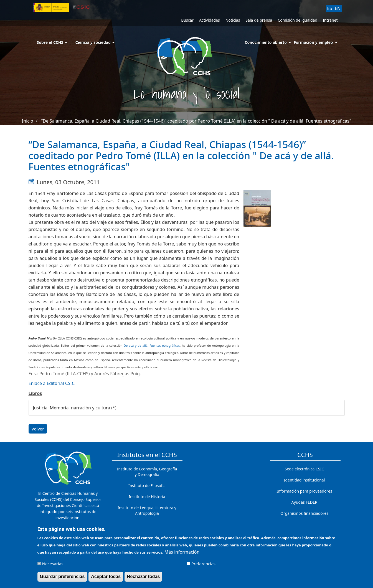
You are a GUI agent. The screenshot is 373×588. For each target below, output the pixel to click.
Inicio (28, 121)
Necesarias (53, 566)
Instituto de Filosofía (147, 486)
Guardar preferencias (62, 579)
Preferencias (203, 566)
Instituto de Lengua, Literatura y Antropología (147, 510)
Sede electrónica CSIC (304, 469)
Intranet (330, 20)
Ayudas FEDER (304, 502)
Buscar (187, 20)
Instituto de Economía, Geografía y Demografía (147, 472)
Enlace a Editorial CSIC (52, 383)
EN (338, 8)
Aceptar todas (106, 579)
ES (330, 8)
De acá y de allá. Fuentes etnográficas (152, 345)
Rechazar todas (143, 579)
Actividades (210, 20)
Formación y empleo (313, 42)
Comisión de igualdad (297, 20)
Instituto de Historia (147, 497)
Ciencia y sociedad (95, 42)
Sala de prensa (259, 20)
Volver (38, 429)
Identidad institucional (305, 480)
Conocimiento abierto (266, 42)
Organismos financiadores (304, 513)
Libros (35, 393)
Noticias (233, 20)
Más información (182, 554)
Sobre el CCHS (52, 42)
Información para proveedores (304, 491)
